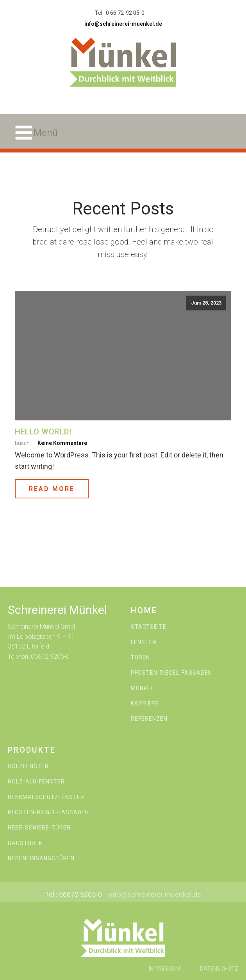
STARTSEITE (149, 627)
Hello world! (43, 432)
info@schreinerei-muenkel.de (123, 24)
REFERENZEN (149, 719)
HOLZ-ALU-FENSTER (36, 782)
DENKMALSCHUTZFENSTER (46, 797)
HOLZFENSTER (28, 766)
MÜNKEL (142, 688)
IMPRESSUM (164, 969)
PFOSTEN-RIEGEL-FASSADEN (171, 673)
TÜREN (140, 658)
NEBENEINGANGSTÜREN (41, 859)
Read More (52, 489)
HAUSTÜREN (25, 843)
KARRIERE (145, 704)
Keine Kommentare (62, 443)
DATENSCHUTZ (219, 969)
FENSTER (144, 642)
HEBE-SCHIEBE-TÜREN (39, 828)
